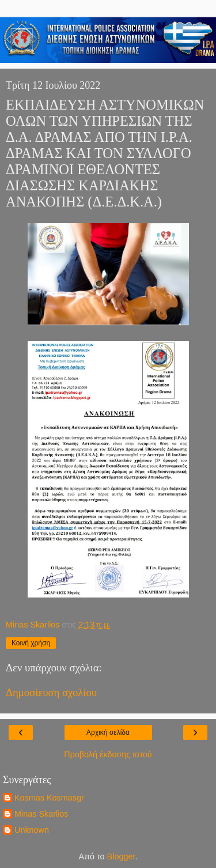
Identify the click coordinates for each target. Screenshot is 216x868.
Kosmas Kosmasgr (49, 798)
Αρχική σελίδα (108, 732)
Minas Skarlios (41, 814)
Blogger (121, 856)
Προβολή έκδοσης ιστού (108, 754)
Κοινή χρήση (31, 643)
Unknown (32, 830)
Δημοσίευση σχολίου (51, 692)
